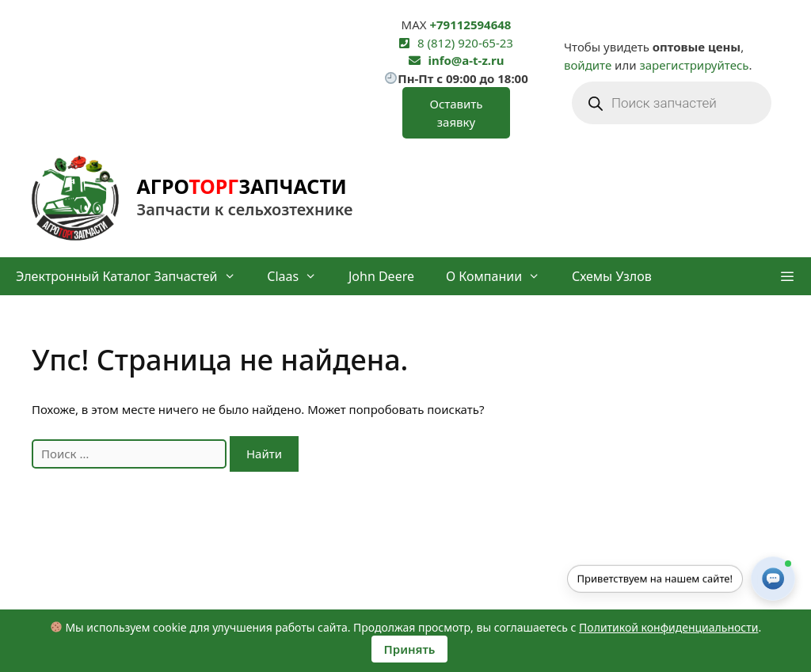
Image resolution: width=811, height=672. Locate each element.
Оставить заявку (456, 113)
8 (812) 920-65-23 (465, 43)
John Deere (381, 276)
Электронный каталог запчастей (133, 276)
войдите (588, 65)
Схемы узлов (612, 276)
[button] (787, 276)
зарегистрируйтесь (694, 65)
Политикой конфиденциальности (668, 627)
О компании (501, 276)
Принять (410, 649)
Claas (300, 276)
